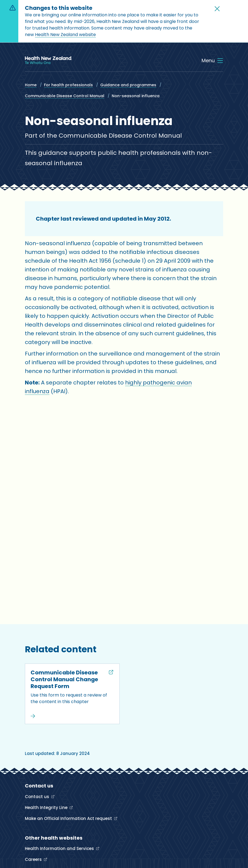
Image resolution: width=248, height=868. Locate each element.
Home (31, 85)
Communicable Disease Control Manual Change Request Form (64, 679)
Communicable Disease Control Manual (65, 96)
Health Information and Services (60, 848)
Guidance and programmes (128, 85)
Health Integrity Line (47, 808)
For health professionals (68, 85)
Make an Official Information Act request (69, 818)
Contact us (38, 797)
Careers (34, 859)
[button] (217, 9)
